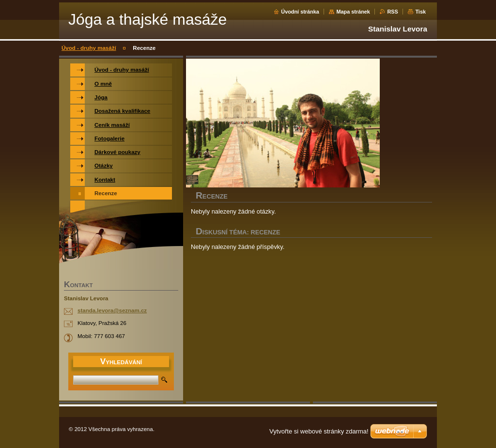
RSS (392, 12)
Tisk (420, 12)
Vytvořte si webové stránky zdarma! (319, 431)
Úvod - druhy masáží (89, 48)
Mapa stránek (353, 12)
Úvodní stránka (300, 12)
